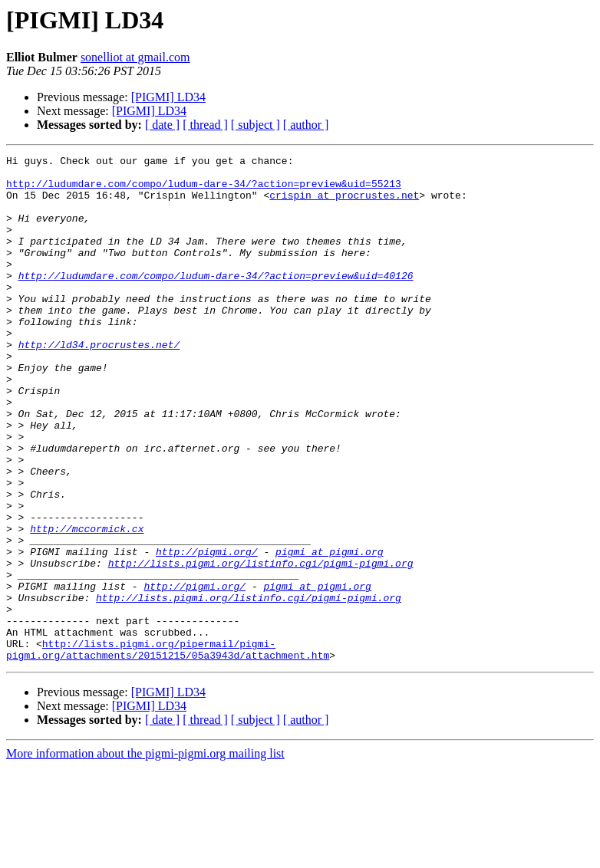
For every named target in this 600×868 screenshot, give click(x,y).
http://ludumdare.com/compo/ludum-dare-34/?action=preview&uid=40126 (216, 301)
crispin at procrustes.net (344, 204)
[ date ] (162, 125)
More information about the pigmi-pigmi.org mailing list (145, 855)
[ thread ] (205, 125)
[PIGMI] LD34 (168, 97)
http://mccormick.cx (87, 604)
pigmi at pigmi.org (329, 632)
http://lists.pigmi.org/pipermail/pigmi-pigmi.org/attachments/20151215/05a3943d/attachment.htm (168, 749)
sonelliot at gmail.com (135, 57)
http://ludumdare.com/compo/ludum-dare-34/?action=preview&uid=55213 (204, 190)
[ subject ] (255, 125)
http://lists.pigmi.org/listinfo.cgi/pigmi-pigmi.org (261, 646)
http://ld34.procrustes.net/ (99, 383)
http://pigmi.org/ (207, 632)
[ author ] (306, 125)
